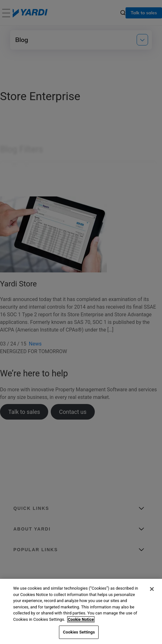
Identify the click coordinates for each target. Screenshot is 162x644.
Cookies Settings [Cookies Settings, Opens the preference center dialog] (79, 632)
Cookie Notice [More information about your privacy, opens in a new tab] (81, 619)
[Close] (152, 589)
